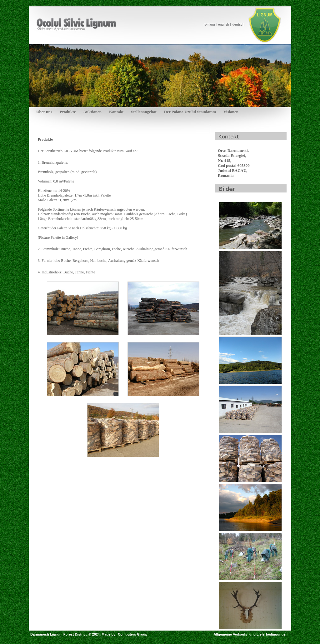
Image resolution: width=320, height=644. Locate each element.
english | (225, 25)
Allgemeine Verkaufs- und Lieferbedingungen (250, 634)
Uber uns (44, 112)
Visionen (231, 112)
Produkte (68, 112)
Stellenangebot (144, 112)
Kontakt (116, 112)
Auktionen (92, 112)
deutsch (238, 25)
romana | (210, 25)
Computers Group (132, 634)
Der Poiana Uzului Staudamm (190, 112)
